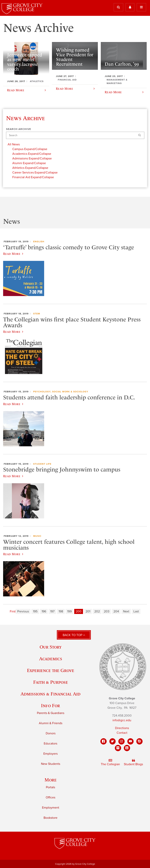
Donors (51, 733)
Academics (51, 659)
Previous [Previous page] (23, 611)
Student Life (42, 464)
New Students (51, 764)
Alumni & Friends (51, 723)
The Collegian (110, 762)
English (39, 242)
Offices (50, 797)
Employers (50, 754)
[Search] (75, 135)
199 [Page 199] (69, 611)
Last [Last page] (136, 611)
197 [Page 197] (52, 611)
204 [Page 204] (116, 611)
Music (37, 536)
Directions (122, 728)
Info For (50, 706)
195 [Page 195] (35, 611)
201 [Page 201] (88, 611)
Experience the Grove (51, 670)
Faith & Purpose (51, 682)
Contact (122, 733)
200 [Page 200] (79, 611)
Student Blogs (133, 762)
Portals (50, 787)
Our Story (51, 647)
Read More (13, 254)
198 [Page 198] (61, 611)
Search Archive (19, 129)
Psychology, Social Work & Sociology (61, 392)
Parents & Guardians (51, 713)
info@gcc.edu (122, 720)
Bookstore (50, 818)
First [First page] (13, 611)
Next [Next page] (126, 611)
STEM (37, 314)
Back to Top (74, 635)
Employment (51, 808)
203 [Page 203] (107, 611)
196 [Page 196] (44, 611)
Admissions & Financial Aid (50, 694)
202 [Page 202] (97, 611)
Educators (50, 744)
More (51, 780)
